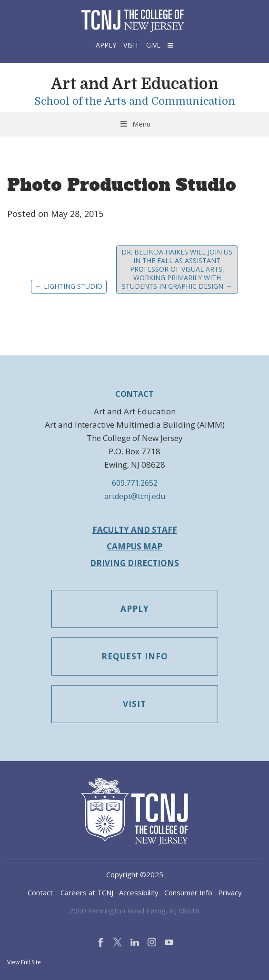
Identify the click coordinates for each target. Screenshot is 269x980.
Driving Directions (134, 563)
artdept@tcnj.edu (135, 496)
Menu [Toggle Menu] (134, 124)
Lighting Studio (69, 286)
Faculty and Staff (135, 530)
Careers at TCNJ (87, 892)
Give (153, 45)
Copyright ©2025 (135, 874)
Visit (131, 45)
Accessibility (139, 892)
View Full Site (24, 962)
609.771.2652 (135, 483)
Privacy (230, 892)
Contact (40, 892)
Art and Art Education (135, 84)
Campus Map (134, 546)
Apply (106, 45)
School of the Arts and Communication (135, 101)
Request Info (135, 656)
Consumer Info (188, 892)
